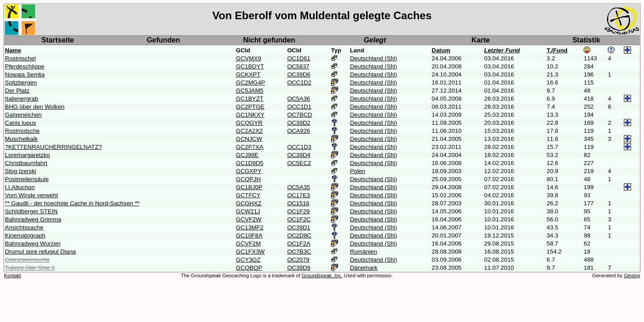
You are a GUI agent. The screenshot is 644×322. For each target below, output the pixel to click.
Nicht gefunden (269, 40)
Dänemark (363, 268)
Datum (441, 50)
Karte (481, 40)
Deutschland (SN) (373, 58)
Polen (357, 171)
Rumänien (363, 252)
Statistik (586, 40)
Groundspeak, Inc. (322, 275)
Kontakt (13, 275)
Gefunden (163, 40)
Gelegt (375, 40)
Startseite (58, 40)
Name (13, 50)
